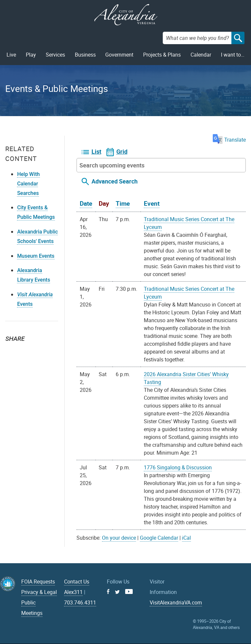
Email (41, 350)
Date (86, 203)
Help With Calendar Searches (28, 184)
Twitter (12, 350)
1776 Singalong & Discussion (178, 467)
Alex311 (73, 592)
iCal (186, 538)
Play (31, 55)
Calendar (201, 55)
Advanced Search (115, 181)
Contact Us (77, 582)
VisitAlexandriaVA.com (176, 602)
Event (152, 203)
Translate (229, 140)
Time (123, 203)
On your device (119, 538)
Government (119, 55)
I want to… (233, 55)
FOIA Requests (38, 582)
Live (11, 55)
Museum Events (36, 256)
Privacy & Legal (39, 592)
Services (55, 55)
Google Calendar (159, 538)
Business (85, 55)
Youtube (129, 592)
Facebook (27, 350)
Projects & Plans (162, 55)
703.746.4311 (80, 602)
